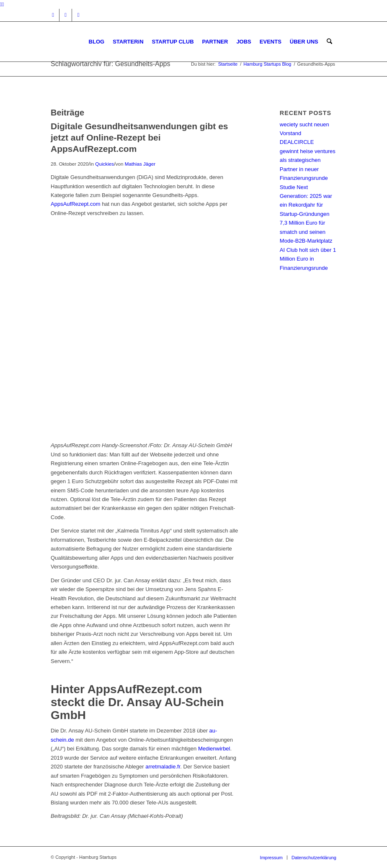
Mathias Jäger (140, 164)
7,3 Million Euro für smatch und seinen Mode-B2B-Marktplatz (306, 232)
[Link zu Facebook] (66, 15)
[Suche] (329, 42)
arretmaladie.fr (163, 767)
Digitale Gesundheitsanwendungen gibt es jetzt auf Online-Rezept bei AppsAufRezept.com (139, 138)
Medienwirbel (214, 749)
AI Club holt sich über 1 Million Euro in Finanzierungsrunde (308, 259)
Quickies (104, 164)
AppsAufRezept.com (76, 204)
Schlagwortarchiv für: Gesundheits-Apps (110, 64)
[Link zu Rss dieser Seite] (78, 15)
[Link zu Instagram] (53, 15)
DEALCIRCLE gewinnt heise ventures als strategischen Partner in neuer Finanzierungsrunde (308, 160)
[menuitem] (97, 42)
